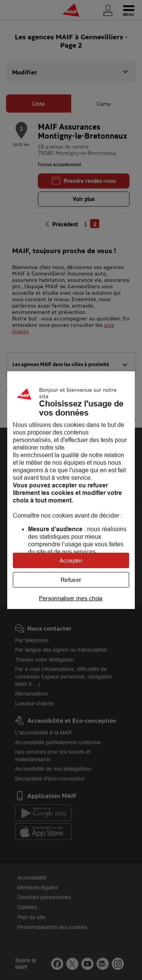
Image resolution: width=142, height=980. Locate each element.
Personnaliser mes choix (71, 598)
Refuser (71, 580)
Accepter (71, 560)
